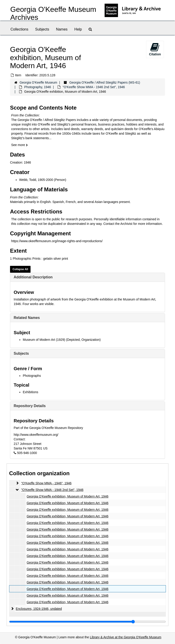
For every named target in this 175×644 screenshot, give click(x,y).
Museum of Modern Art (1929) (44, 340)
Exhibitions (31, 392)
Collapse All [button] (20, 269)
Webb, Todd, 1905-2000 (36, 180)
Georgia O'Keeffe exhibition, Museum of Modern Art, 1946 (68, 496)
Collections (19, 29)
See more (19, 145)
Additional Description (33, 277)
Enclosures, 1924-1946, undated (39, 609)
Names (62, 29)
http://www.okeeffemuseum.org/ (36, 435)
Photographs (32, 376)
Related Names (27, 318)
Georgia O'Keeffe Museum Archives (53, 13)
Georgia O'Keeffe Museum (38, 82)
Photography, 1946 (37, 87)
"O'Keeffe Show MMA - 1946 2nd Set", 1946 (94, 87)
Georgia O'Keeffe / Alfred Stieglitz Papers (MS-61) (105, 82)
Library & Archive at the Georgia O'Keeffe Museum (126, 637)
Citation (155, 49)
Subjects (42, 29)
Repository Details (30, 406)
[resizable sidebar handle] (87, 622)
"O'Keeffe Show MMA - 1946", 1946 (46, 483)
